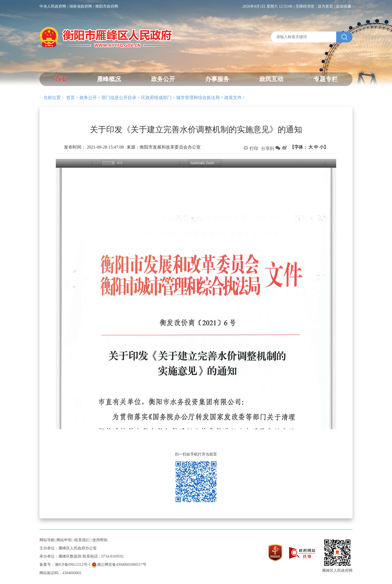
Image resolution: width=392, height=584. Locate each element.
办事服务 (217, 79)
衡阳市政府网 (107, 6)
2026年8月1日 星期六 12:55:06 (267, 6)
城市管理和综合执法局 (198, 98)
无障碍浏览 (305, 6)
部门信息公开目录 (119, 98)
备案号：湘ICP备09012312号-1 (65, 565)
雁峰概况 (109, 79)
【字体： (309, 147)
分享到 (268, 148)
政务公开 (163, 79)
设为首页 (325, 6)
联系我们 (82, 540)
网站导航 (47, 540)
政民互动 (271, 79)
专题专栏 (326, 79)
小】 (324, 147)
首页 (61, 79)
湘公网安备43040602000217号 (119, 565)
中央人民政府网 (53, 6)
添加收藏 (344, 6)
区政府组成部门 (156, 98)
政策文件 (233, 98)
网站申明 (64, 540)
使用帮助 (100, 540)
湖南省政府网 (81, 6)
